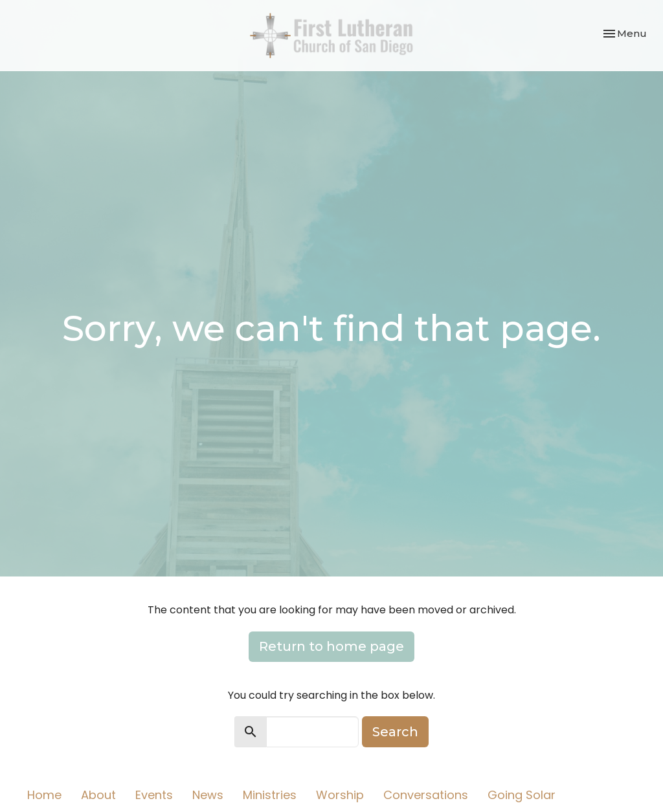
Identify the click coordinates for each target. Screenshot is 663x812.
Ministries (270, 795)
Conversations (426, 795)
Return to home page (331, 646)
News (208, 795)
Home (44, 795)
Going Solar (522, 795)
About (98, 795)
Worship (340, 795)
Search (395, 732)
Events (154, 795)
